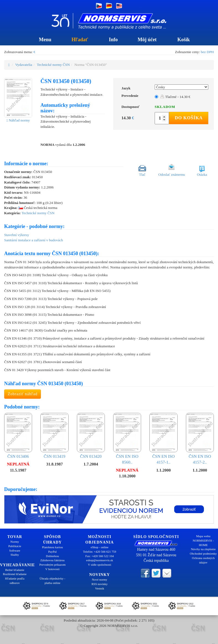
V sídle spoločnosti (100, 565)
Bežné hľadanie (15, 570)
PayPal (52, 552)
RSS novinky (100, 584)
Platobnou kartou (52, 547)
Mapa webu (203, 536)
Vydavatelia (24, 65)
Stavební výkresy (17, 235)
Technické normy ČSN (53, 65)
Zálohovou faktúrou (53, 560)
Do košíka (189, 118)
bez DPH (207, 52)
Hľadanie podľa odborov (15, 581)
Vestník (99, 588)
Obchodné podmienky (203, 554)
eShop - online (100, 547)
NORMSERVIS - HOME (203, 543)
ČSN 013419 (54, 436)
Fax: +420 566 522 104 (100, 556)
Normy (15, 542)
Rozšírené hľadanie (15, 574)
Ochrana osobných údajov (203, 560)
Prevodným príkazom (52, 565)
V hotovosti (52, 569)
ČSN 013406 (18, 436)
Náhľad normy (18, 120)
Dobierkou (52, 556)
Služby (15, 555)
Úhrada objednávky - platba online (52, 581)
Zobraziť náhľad (23, 394)
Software (15, 550)
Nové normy (99, 580)
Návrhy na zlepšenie (203, 549)
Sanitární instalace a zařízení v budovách (34, 240)
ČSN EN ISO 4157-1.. (163, 439)
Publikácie (15, 546)
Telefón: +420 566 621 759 (100, 552)
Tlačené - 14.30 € (175, 97)
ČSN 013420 (91, 436)
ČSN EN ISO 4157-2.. (200, 439)
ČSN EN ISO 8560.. (127, 439)
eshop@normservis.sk (99, 560)
